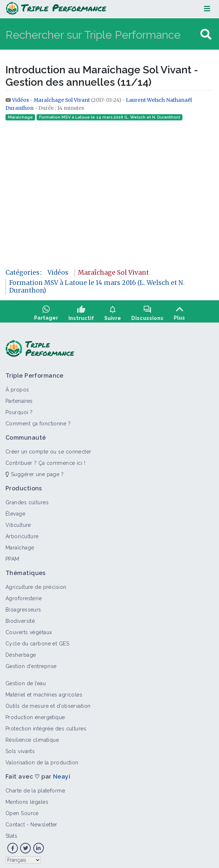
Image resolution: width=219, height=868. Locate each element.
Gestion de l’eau (26, 681)
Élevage (15, 511)
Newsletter (44, 822)
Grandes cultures (27, 500)
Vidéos (21, 100)
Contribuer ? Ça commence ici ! (45, 460)
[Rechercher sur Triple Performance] (102, 34)
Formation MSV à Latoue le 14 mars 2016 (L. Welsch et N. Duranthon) (110, 117)
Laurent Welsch (145, 100)
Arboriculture (22, 534)
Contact (15, 822)
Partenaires (19, 398)
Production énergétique (35, 715)
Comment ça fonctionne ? (38, 421)
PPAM (12, 556)
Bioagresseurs (23, 607)
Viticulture (18, 522)
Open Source (22, 811)
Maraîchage (20, 117)
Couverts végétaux (29, 630)
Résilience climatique (32, 737)
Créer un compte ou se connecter (48, 449)
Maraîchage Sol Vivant (62, 100)
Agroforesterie (24, 596)
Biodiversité (20, 618)
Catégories (22, 273)
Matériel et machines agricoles (44, 692)
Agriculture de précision (36, 585)
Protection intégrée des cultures (46, 726)
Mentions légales (27, 799)
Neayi (62, 774)
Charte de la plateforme (35, 788)
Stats (11, 833)
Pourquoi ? (19, 410)
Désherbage (21, 652)
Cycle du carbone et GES (37, 641)
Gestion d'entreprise (31, 664)
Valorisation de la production (42, 760)
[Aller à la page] (206, 34)
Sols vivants (20, 749)
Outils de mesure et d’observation (48, 703)
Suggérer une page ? (35, 472)
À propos (17, 387)
